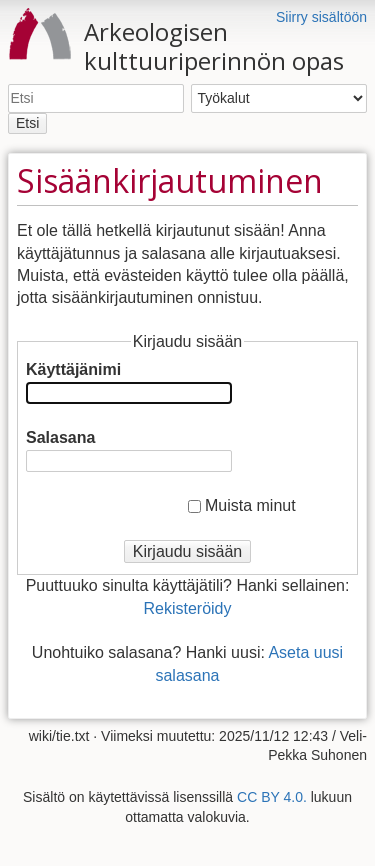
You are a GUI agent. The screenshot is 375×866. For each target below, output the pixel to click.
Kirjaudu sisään (187, 551)
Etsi (27, 123)
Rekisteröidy (187, 608)
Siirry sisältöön (321, 17)
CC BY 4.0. (272, 797)
